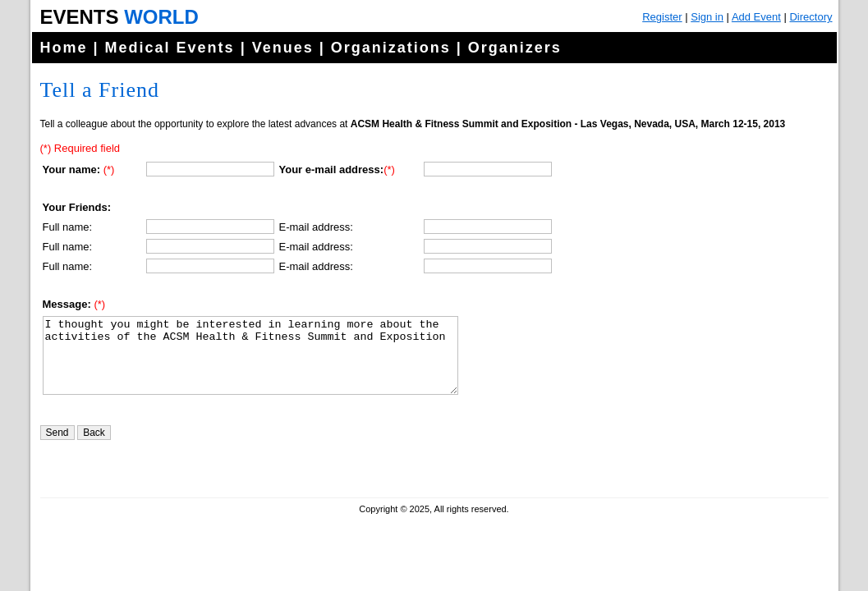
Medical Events (170, 48)
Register (662, 17)
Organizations (391, 48)
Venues (283, 48)
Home (64, 48)
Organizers (515, 48)
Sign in (707, 17)
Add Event (756, 17)
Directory (811, 17)
